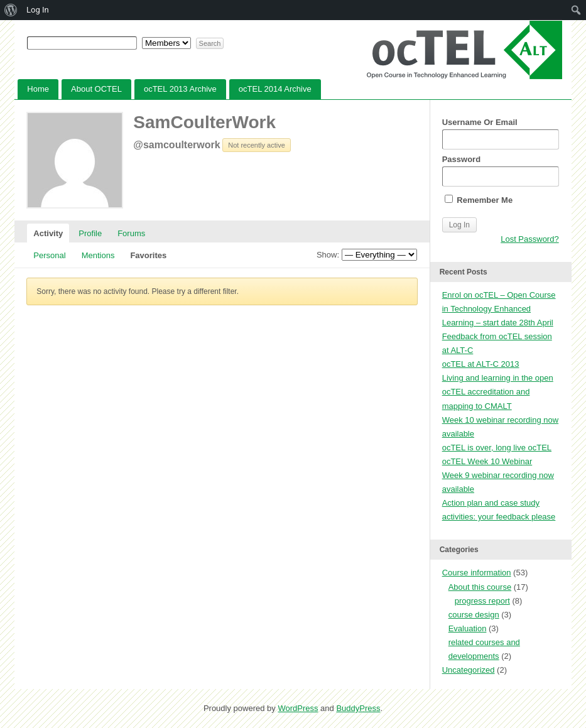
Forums (131, 233)
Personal (49, 255)
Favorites (148, 255)
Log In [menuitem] (38, 10)
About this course (480, 587)
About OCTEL (96, 89)
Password (501, 171)
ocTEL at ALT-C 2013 (481, 364)
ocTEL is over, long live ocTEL (497, 448)
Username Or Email (501, 133)
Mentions (98, 255)
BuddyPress (358, 708)
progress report (482, 601)
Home (38, 89)
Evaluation (468, 628)
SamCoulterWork (204, 122)
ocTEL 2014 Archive (275, 89)
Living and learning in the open (498, 378)
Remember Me (479, 200)
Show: (328, 255)
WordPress (298, 708)
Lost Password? (530, 239)
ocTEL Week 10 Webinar (487, 461)
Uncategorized (469, 670)
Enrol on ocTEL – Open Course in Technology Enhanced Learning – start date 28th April (499, 309)
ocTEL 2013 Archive (180, 89)
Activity (48, 233)
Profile (90, 233)
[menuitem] (11, 10)
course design (474, 615)
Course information (477, 573)
